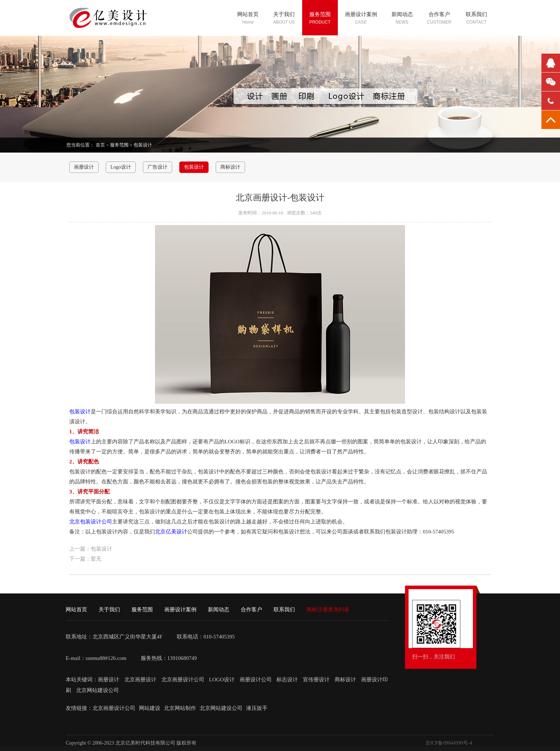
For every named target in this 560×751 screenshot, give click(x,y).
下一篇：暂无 (85, 559)
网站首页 (76, 610)
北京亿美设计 (171, 532)
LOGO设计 (222, 680)
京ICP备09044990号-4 (449, 743)
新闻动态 (219, 610)
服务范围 (119, 145)
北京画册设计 (141, 680)
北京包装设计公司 (91, 522)
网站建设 (150, 708)
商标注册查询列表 (328, 610)
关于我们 (109, 610)
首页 (100, 145)
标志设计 (287, 680)
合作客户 (251, 610)
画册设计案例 (180, 610)
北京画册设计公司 (184, 680)
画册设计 (84, 167)
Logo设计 (121, 167)
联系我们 (284, 610)
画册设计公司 (256, 680)
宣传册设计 (316, 680)
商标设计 (230, 167)
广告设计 (157, 167)
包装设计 (143, 145)
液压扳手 (257, 708)
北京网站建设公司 (97, 690)
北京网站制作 (180, 708)
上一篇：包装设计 (91, 549)
